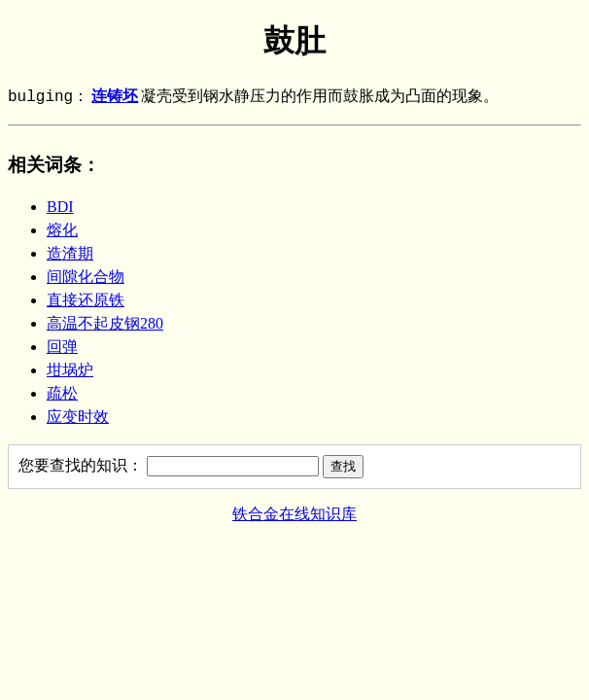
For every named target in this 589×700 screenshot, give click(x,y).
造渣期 (70, 253)
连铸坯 (115, 97)
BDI (60, 207)
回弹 (62, 347)
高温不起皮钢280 (105, 323)
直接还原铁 (86, 300)
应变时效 (78, 417)
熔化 (62, 230)
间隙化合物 (86, 277)
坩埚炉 (70, 370)
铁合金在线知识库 (294, 514)
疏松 (62, 393)
